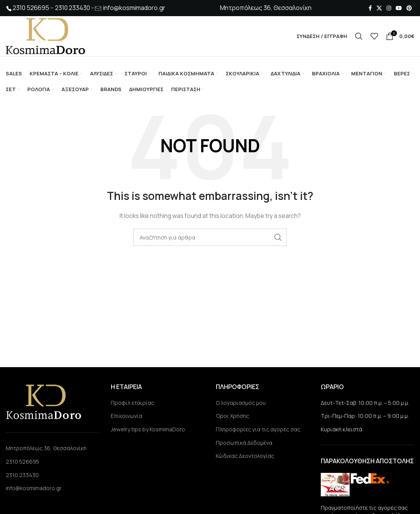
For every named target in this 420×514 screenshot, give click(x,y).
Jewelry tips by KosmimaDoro (148, 429)
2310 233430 (22, 475)
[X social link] (379, 8)
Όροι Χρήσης (232, 416)
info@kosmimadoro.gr (134, 8)
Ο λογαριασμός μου (241, 403)
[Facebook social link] (370, 8)
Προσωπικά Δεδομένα (244, 443)
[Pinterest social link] (409, 8)
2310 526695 (22, 462)
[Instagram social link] (389, 8)
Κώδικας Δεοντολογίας (245, 456)
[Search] (359, 36)
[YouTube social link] (399, 8)
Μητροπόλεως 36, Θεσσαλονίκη (46, 448)
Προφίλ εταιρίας (132, 403)
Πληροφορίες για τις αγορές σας (258, 429)
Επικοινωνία (127, 416)
